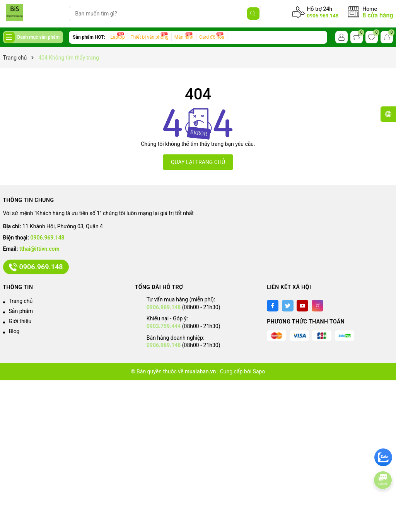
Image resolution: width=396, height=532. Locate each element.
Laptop (118, 37)
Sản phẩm (21, 311)
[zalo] (383, 457)
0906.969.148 (323, 16)
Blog (14, 331)
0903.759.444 (164, 326)
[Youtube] (302, 306)
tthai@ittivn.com (39, 249)
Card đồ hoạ (212, 37)
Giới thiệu (20, 321)
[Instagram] (317, 306)
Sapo (259, 371)
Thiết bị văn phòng (150, 37)
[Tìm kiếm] (253, 14)
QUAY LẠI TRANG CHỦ (198, 162)
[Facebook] (273, 306)
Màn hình (184, 37)
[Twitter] (288, 306)
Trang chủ (21, 301)
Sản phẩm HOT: (89, 37)
